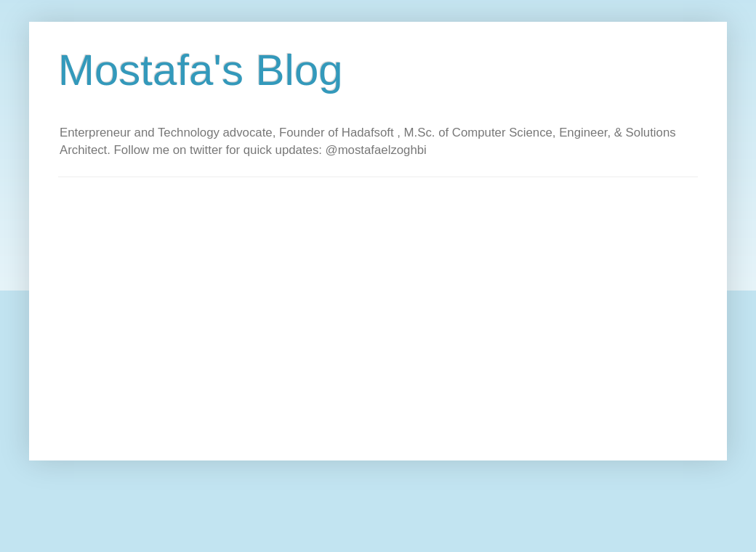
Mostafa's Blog (201, 70)
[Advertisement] (136, 313)
